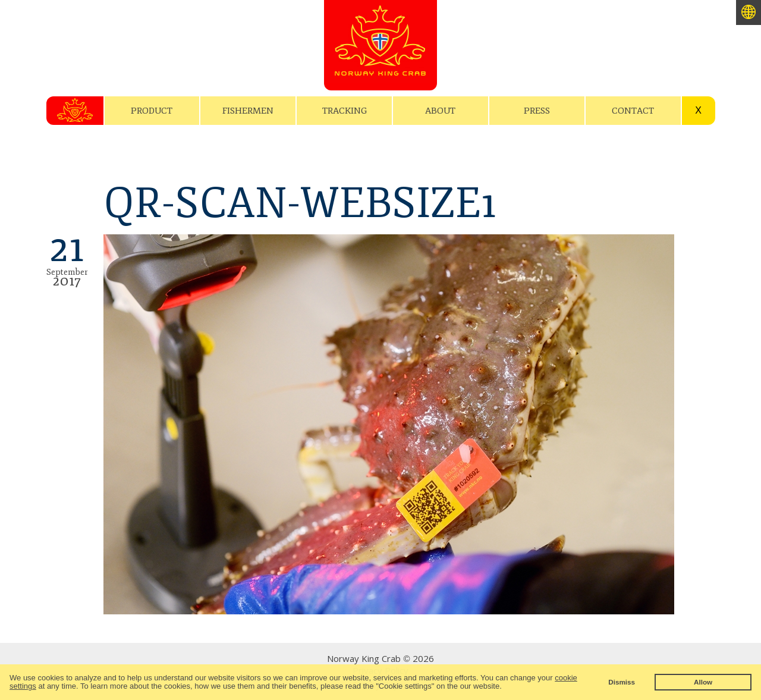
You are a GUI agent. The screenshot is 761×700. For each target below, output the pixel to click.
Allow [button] (703, 682)
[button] (505, 687)
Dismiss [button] (622, 682)
